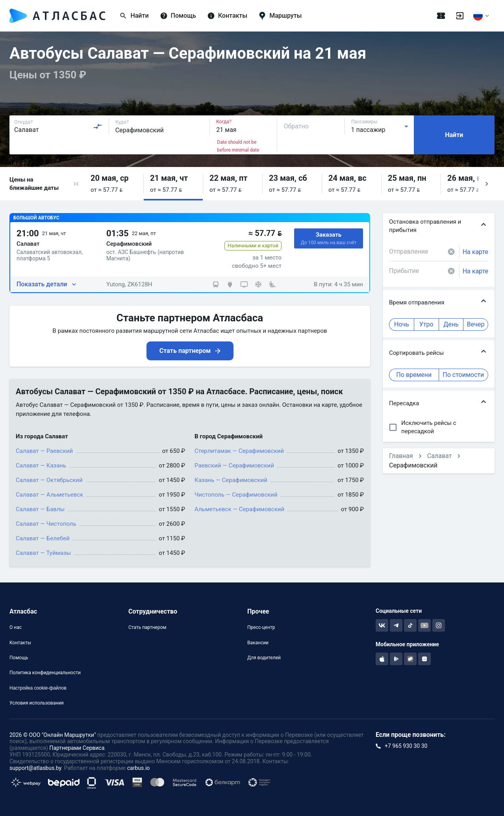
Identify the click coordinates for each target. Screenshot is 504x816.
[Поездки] (441, 16)
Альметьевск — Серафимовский (239, 509)
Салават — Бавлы (40, 509)
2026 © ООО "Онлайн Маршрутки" (53, 735)
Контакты (20, 643)
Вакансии (258, 643)
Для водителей (264, 658)
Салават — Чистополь (46, 524)
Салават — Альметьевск (49, 495)
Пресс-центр (261, 627)
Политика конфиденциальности (45, 673)
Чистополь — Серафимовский (236, 495)
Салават (440, 456)
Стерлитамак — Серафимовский (239, 451)
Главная (401, 456)
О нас (16, 627)
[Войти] (460, 16)
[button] (76, 184)
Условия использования (37, 703)
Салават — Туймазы (43, 553)
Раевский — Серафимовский (234, 465)
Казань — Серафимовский (231, 480)
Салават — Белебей (43, 538)
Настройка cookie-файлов (38, 688)
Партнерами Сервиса (77, 748)
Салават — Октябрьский (49, 480)
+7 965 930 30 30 (406, 746)
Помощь (19, 658)
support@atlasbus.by (35, 768)
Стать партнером (147, 627)
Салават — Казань (41, 465)
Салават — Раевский (44, 451)
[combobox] (58, 126)
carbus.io (139, 768)
